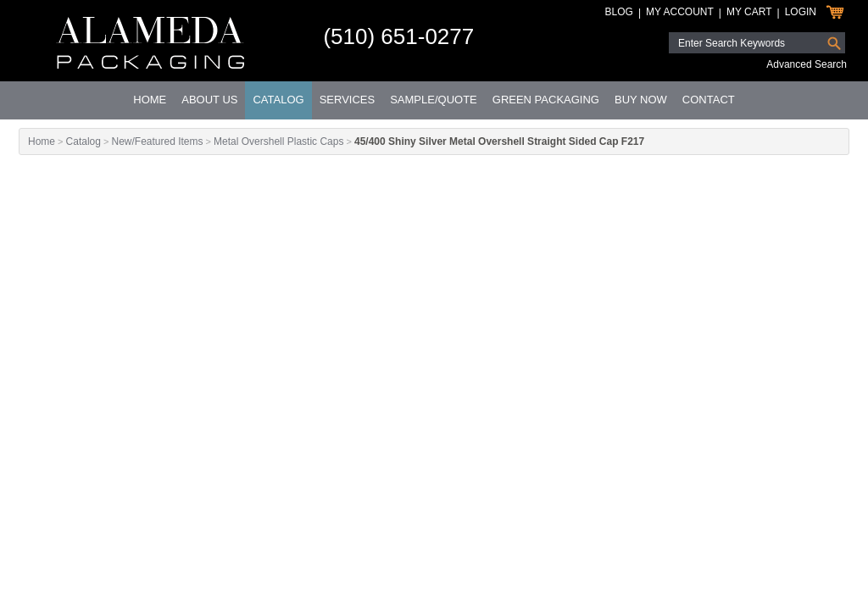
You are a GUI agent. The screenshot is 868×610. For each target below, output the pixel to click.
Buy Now (641, 100)
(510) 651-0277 (398, 36)
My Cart (749, 12)
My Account (680, 12)
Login (801, 12)
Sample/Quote (434, 100)
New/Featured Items (157, 141)
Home (150, 100)
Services (348, 100)
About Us (209, 100)
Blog (619, 12)
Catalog (278, 100)
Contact (709, 100)
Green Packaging (546, 100)
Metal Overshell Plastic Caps (278, 141)
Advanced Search (807, 64)
